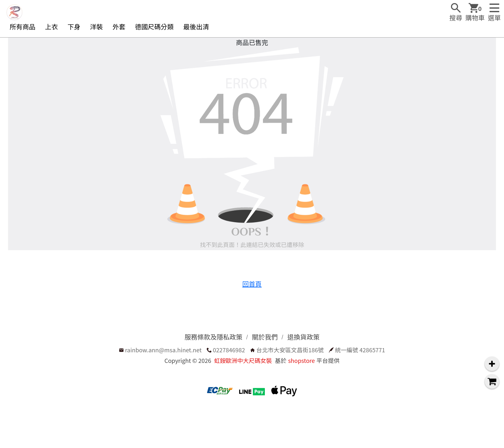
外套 (119, 26)
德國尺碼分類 (154, 26)
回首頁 (252, 284)
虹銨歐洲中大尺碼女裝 (243, 360)
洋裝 (96, 26)
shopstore (301, 360)
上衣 (51, 26)
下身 (74, 26)
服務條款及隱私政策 (213, 337)
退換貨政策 (303, 337)
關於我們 (265, 337)
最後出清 (196, 26)
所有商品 (22, 26)
